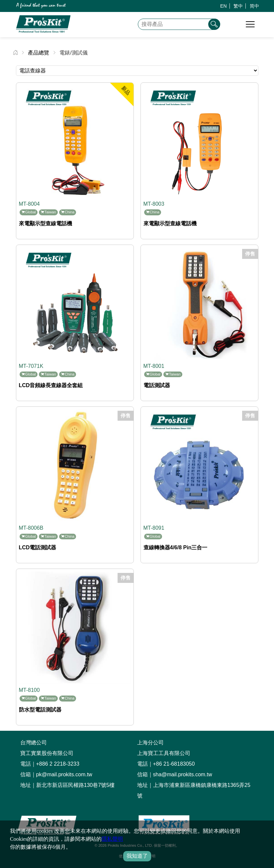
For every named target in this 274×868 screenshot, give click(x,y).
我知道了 (137, 856)
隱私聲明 (112, 839)
